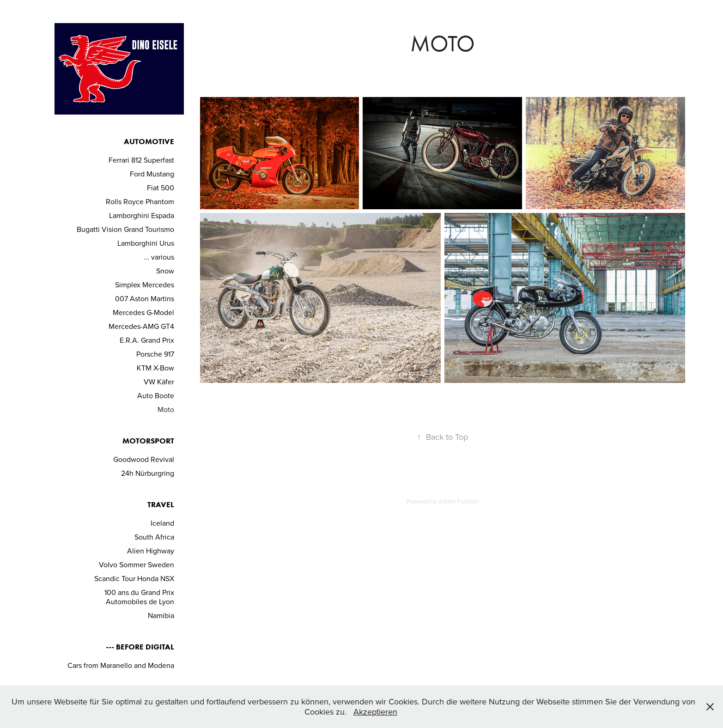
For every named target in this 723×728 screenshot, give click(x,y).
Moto (166, 409)
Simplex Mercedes (145, 285)
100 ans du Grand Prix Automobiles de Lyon (139, 597)
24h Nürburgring (148, 473)
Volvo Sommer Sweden (137, 564)
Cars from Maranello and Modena (121, 665)
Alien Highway (151, 551)
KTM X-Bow (155, 368)
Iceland (162, 523)
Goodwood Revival (144, 459)
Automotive (149, 141)
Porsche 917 (155, 354)
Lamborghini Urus (146, 243)
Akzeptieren (375, 712)
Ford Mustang (152, 174)
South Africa (154, 537)
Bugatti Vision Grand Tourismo (125, 229)
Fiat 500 (161, 188)
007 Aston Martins (145, 298)
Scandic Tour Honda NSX (134, 578)
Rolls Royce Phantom (140, 201)
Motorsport (148, 441)
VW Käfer (159, 382)
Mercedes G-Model (143, 312)
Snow (165, 271)
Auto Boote (156, 395)
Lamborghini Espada (142, 215)
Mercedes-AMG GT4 (141, 326)
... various (159, 257)
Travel (161, 504)
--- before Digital (140, 647)
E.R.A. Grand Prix (147, 340)
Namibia (161, 615)
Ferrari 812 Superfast (141, 160)
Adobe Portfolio (459, 501)
